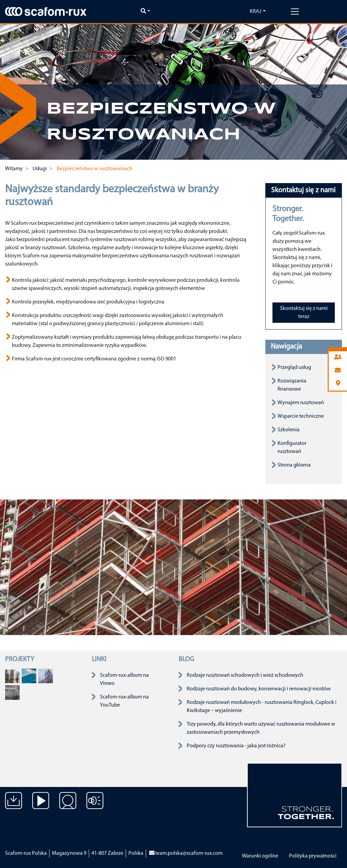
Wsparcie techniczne (301, 416)
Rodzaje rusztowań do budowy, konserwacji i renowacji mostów (259, 689)
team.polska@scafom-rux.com (186, 853)
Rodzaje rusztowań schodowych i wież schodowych (245, 675)
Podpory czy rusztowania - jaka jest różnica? (236, 746)
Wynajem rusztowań (301, 403)
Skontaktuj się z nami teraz (304, 313)
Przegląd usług (294, 368)
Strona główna (294, 465)
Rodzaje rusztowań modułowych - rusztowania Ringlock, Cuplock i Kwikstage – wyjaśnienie (262, 707)
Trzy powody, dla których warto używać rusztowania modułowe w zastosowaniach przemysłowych (261, 728)
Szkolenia (289, 430)
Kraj (256, 12)
